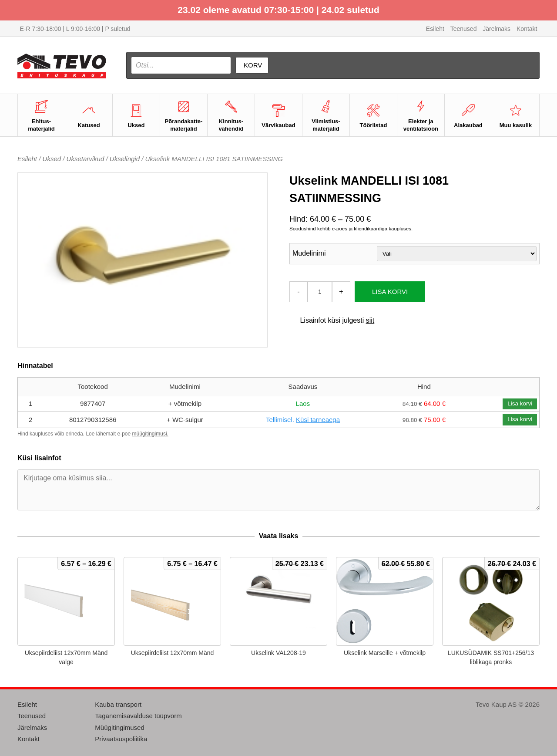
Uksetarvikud (86, 159)
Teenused (464, 29)
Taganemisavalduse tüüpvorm (138, 716)
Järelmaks (497, 29)
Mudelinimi (309, 253)
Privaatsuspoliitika (121, 739)
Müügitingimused (119, 727)
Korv (253, 65)
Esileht (435, 29)
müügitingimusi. (150, 434)
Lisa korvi (390, 292)
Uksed (52, 159)
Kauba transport (118, 704)
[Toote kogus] (320, 292)
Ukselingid (125, 159)
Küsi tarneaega (318, 420)
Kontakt (527, 29)
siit (370, 320)
